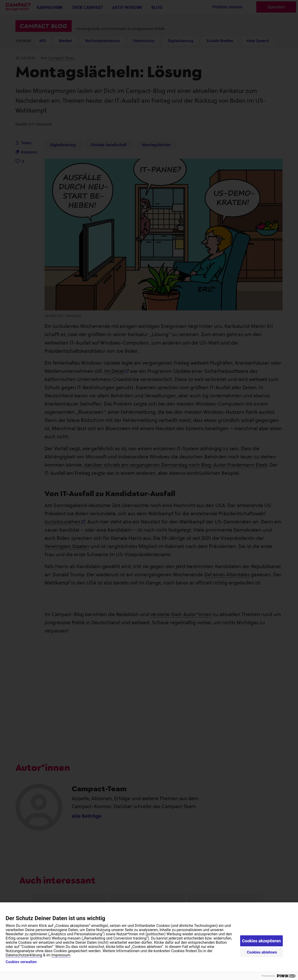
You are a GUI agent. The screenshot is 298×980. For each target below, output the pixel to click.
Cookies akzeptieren (261, 941)
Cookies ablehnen (262, 952)
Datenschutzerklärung (24, 955)
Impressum (61, 955)
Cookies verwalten (21, 962)
